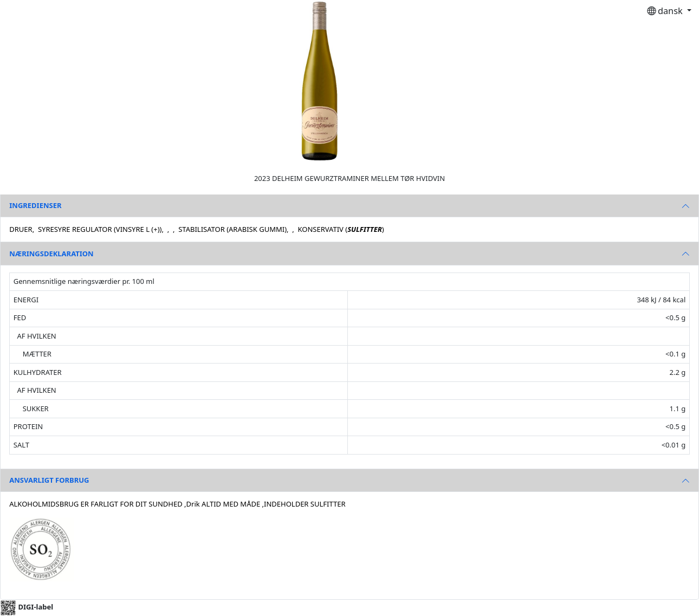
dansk (666, 11)
